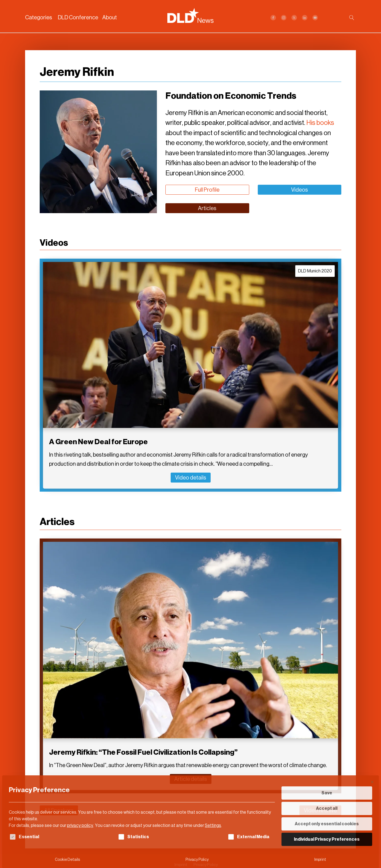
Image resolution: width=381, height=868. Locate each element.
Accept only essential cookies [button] (327, 824)
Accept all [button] (327, 808)
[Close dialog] (372, 782)
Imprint (320, 860)
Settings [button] (213, 825)
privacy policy (80, 825)
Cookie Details (67, 860)
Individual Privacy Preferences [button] (327, 839)
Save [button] (327, 793)
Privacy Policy (197, 860)
